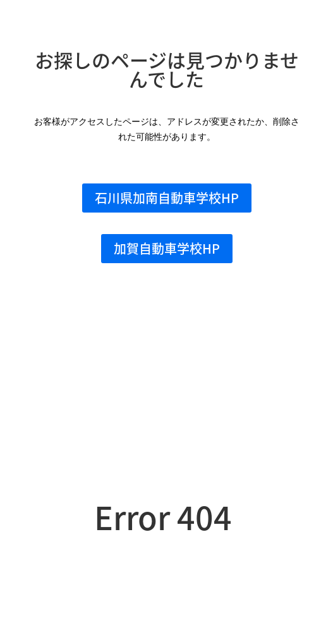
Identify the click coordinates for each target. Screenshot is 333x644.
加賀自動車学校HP (167, 248)
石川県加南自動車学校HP (167, 198)
